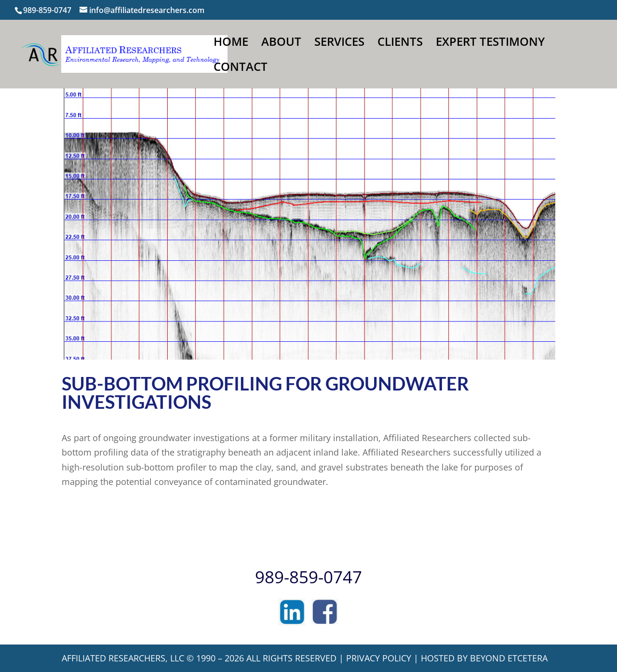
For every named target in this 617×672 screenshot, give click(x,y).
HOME (231, 44)
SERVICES (339, 44)
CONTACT (241, 69)
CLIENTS (400, 44)
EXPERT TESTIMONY (490, 44)
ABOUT (281, 44)
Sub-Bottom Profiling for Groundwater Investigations (265, 392)
